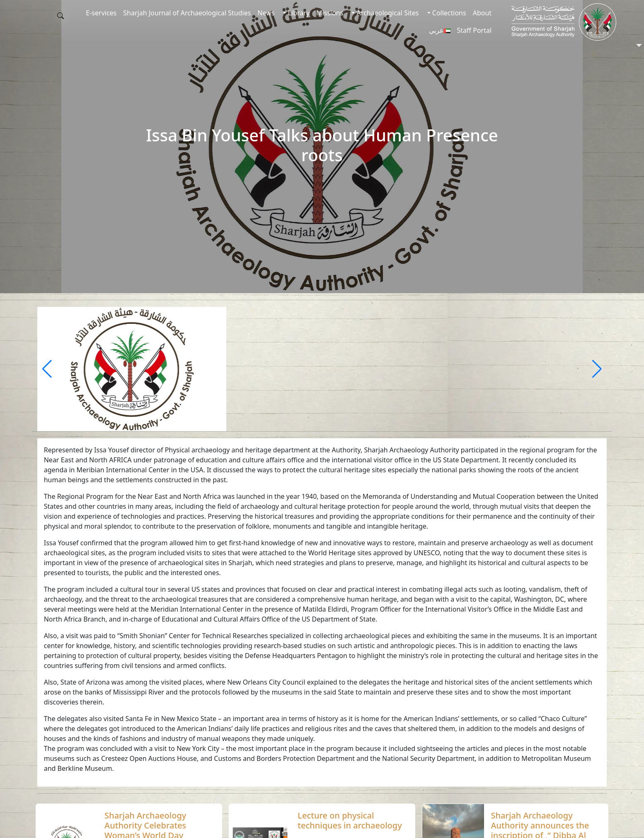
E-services (101, 13)
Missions (330, 13)
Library (298, 13)
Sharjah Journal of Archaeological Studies (187, 13)
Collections (448, 13)
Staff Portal (475, 30)
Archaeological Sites (387, 13)
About (482, 13)
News (266, 13)
